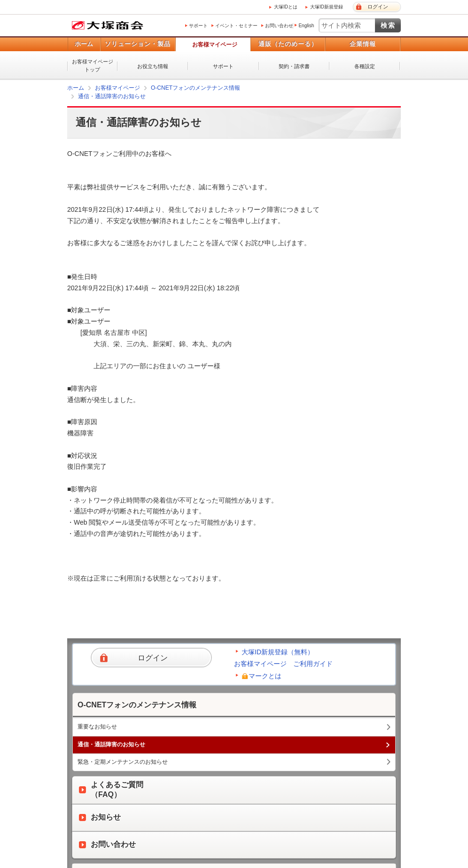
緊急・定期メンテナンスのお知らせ (123, 762)
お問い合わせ (279, 26)
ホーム (84, 44)
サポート (198, 26)
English (306, 26)
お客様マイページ (215, 45)
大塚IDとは (286, 7)
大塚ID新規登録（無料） (278, 652)
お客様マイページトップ (93, 66)
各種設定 (365, 66)
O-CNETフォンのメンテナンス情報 (195, 88)
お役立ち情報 (153, 66)
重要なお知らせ (97, 727)
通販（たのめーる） (288, 44)
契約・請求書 (294, 66)
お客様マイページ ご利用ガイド (283, 664)
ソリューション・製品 (138, 44)
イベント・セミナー (236, 26)
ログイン (378, 7)
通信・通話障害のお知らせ (112, 96)
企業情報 (363, 44)
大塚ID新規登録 (327, 7)
